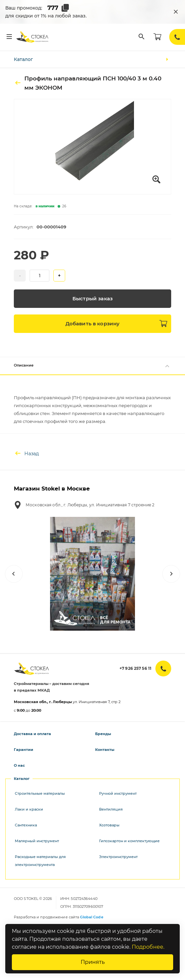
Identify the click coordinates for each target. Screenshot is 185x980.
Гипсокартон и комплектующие (129, 841)
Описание (92, 366)
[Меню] (9, 37)
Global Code (92, 917)
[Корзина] (157, 37)
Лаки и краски (29, 809)
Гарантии (24, 750)
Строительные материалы (40, 793)
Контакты (105, 750)
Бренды (103, 734)
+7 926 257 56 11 (135, 668)
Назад (26, 454)
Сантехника (26, 825)
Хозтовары (109, 825)
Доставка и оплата (32, 734)
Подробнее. (148, 947)
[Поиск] (142, 37)
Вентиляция (111, 809)
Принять (93, 962)
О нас (19, 765)
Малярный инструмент (37, 841)
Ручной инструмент (118, 793)
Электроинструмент (118, 857)
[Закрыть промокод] (176, 12)
